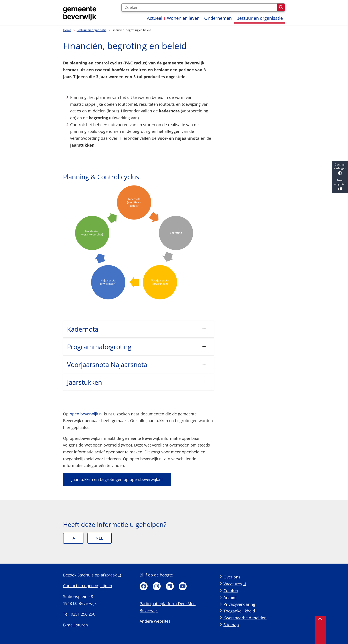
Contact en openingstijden (88, 586)
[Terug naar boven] (320, 630)
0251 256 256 (83, 614)
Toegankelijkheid (239, 611)
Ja (73, 538)
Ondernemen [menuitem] (218, 18)
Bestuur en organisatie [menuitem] (260, 18)
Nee (99, 538)
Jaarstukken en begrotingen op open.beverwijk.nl (117, 479)
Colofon (231, 590)
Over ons (232, 577)
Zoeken (281, 7)
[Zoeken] (199, 8)
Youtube (183, 586)
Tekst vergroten (340, 185)
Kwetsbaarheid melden (245, 618)
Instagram (157, 586)
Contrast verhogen (340, 169)
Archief (230, 597)
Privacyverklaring (239, 604)
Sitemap (231, 625)
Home (67, 30)
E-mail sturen (75, 625)
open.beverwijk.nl (86, 414)
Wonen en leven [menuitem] (183, 18)
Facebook (144, 586)
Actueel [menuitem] (155, 18)
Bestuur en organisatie (91, 30)
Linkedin (170, 586)
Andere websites (155, 621)
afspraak (111, 575)
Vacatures (235, 584)
